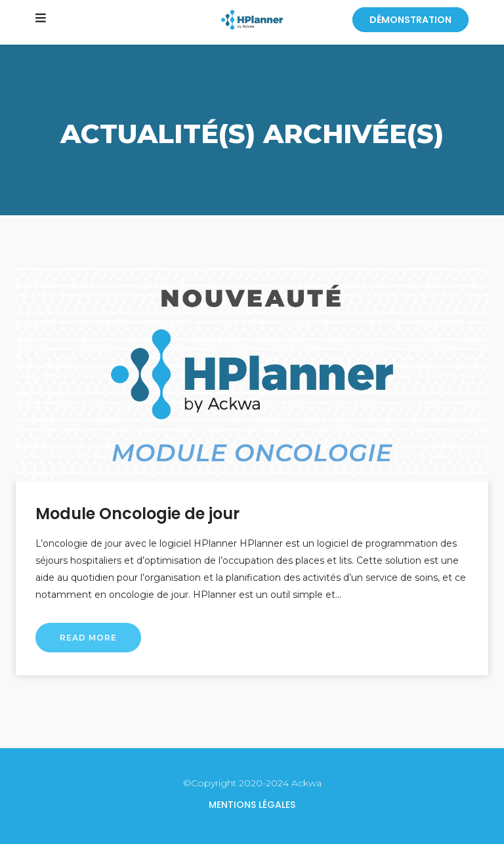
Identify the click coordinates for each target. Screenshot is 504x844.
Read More (88, 638)
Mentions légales (252, 805)
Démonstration (410, 20)
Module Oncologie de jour (137, 514)
